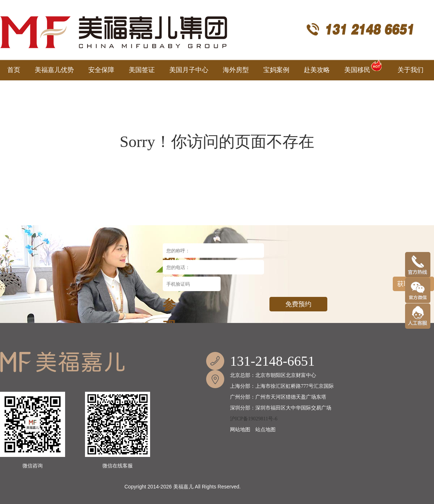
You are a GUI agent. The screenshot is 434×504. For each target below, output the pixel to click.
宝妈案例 (276, 70)
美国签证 (142, 70)
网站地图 (240, 430)
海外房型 (236, 70)
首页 (14, 70)
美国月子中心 (189, 70)
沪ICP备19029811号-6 (254, 419)
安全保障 (101, 70)
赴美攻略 (317, 70)
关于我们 (410, 70)
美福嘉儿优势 (54, 70)
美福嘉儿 (183, 487)
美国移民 (364, 66)
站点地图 (265, 430)
